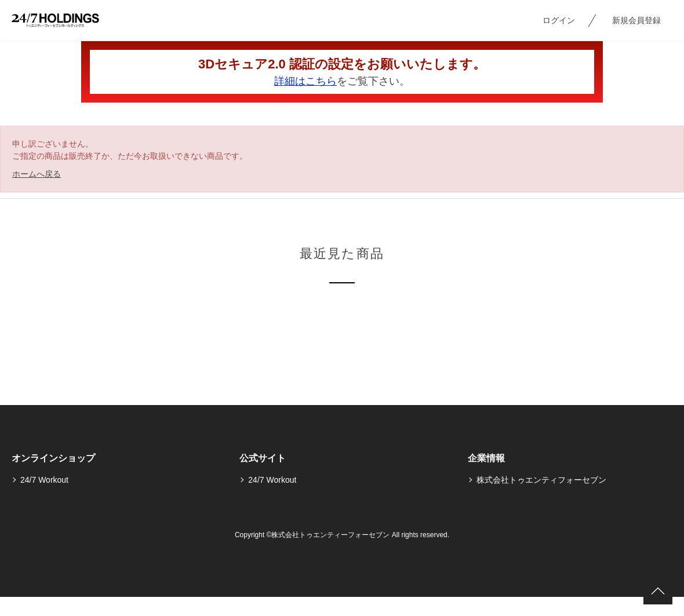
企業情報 (486, 458)
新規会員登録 (636, 20)
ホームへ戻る (37, 174)
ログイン (559, 20)
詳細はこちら (305, 81)
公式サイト (263, 458)
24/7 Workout (44, 480)
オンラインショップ (53, 458)
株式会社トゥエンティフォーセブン (541, 480)
